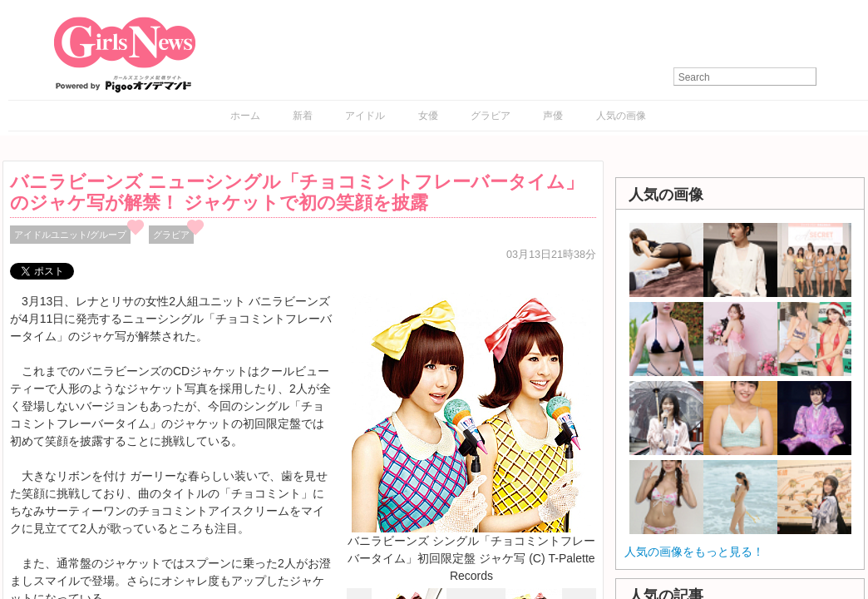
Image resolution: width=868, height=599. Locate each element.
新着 (303, 116)
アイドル (365, 116)
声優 (553, 116)
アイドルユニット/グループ (70, 235)
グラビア (491, 116)
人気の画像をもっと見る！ (694, 552)
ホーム (245, 116)
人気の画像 (621, 116)
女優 (428, 116)
